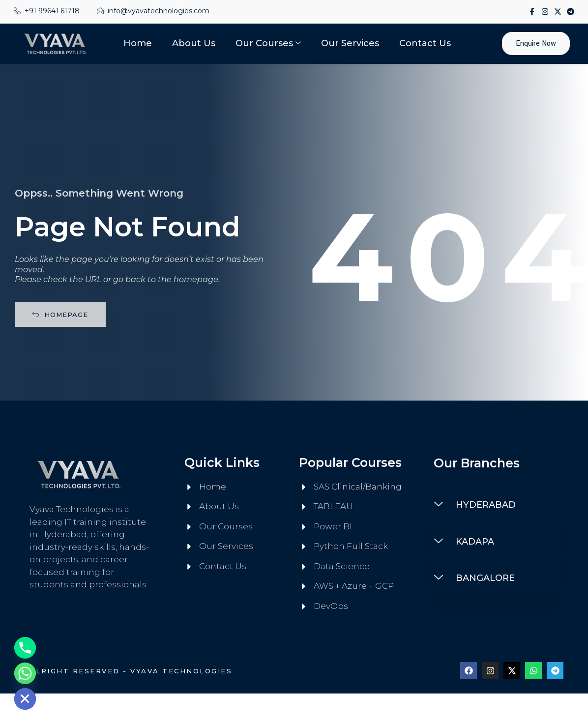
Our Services (350, 43)
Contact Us (425, 43)
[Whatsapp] (25, 673)
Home (139, 43)
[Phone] (25, 648)
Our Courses (268, 43)
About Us (194, 43)
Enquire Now (536, 43)
